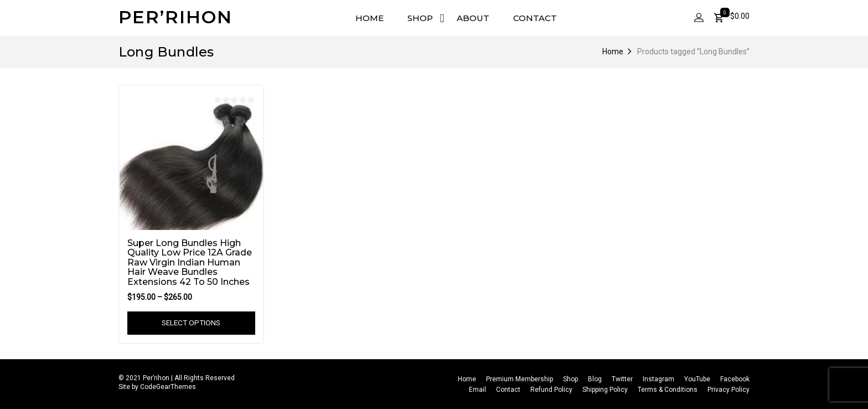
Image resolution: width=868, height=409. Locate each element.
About (473, 18)
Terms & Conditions (668, 390)
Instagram (658, 379)
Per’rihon (175, 17)
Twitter (622, 379)
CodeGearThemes (168, 387)
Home (370, 18)
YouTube (697, 379)
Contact (535, 18)
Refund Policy (551, 390)
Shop (420, 18)
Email (477, 390)
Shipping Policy (605, 390)
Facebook (735, 379)
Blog (595, 379)
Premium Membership (520, 379)
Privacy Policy (728, 390)
